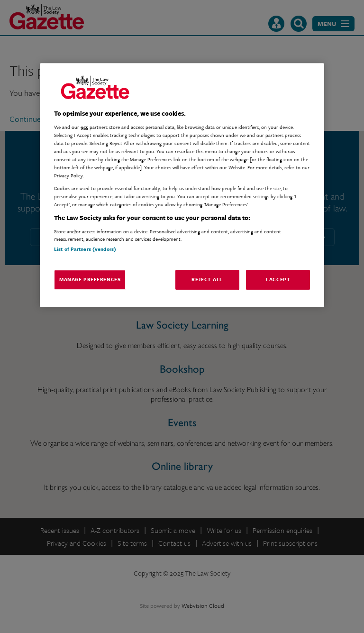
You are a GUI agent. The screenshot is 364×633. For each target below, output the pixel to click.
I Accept (278, 279)
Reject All (207, 279)
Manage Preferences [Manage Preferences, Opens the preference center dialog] (90, 279)
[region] (182, 185)
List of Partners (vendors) (85, 249)
